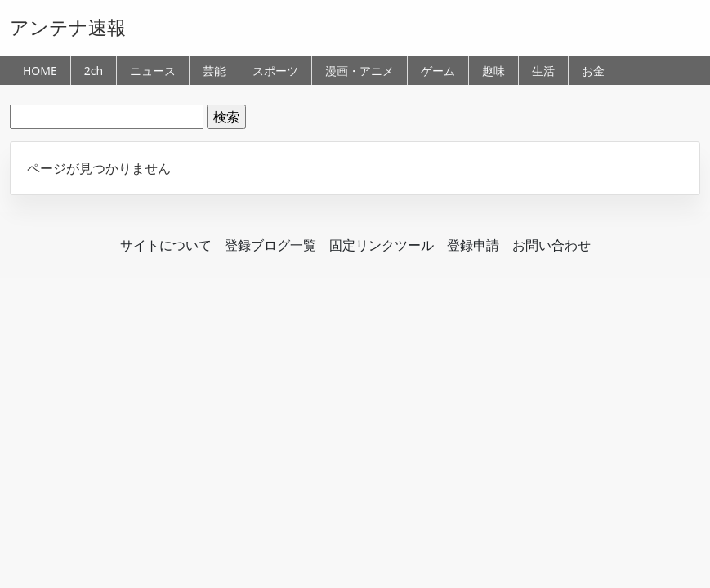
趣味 (493, 71)
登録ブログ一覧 (270, 245)
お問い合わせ (551, 245)
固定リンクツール (382, 245)
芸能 (214, 71)
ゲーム (438, 71)
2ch (94, 71)
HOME (40, 71)
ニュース (153, 71)
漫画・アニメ (359, 71)
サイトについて (166, 245)
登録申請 (473, 245)
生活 (543, 71)
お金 (593, 71)
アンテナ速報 (68, 27)
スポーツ (275, 71)
